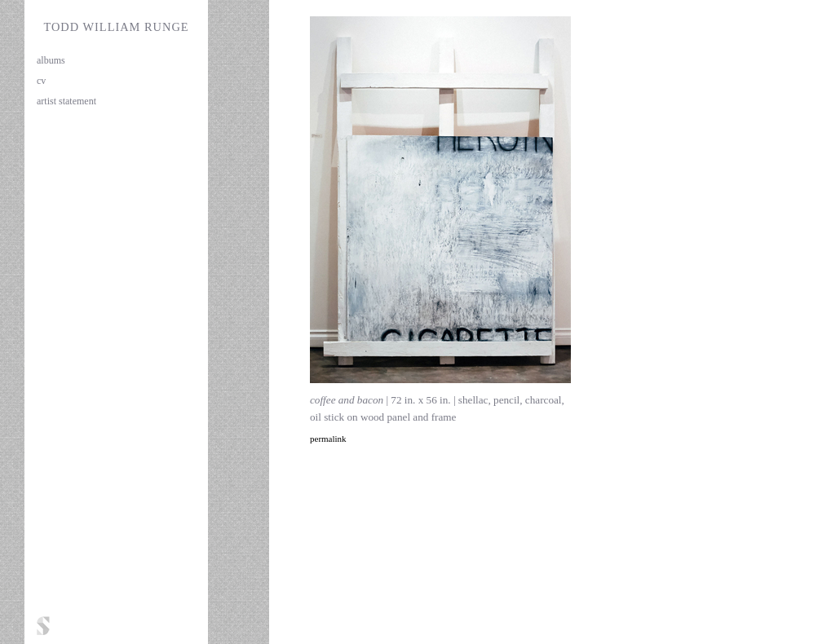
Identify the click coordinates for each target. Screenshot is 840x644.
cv (41, 81)
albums (51, 60)
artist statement (66, 101)
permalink (328, 439)
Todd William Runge (116, 27)
